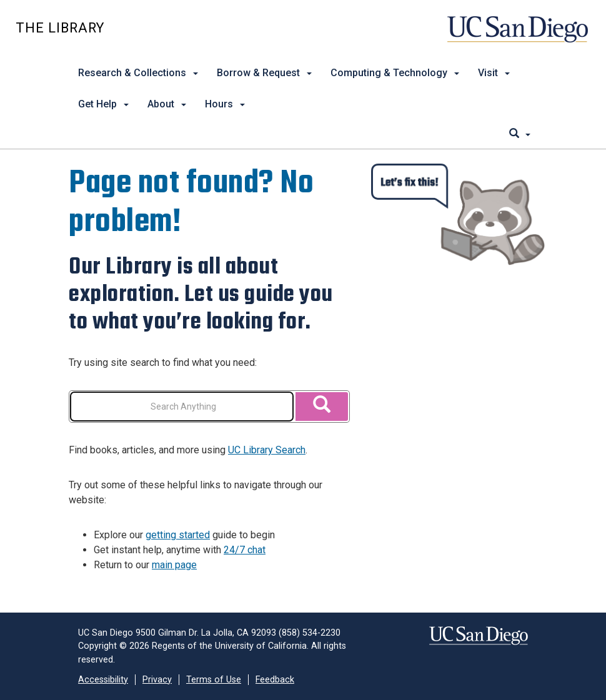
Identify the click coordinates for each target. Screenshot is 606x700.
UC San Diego (519, 35)
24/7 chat (245, 550)
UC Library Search (267, 450)
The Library (60, 28)
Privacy (157, 680)
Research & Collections (138, 73)
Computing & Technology (395, 73)
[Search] (322, 407)
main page (174, 565)
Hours (225, 104)
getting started (178, 535)
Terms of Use (214, 680)
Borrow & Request (264, 73)
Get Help (103, 104)
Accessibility (103, 680)
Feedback (275, 680)
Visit (494, 73)
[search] (520, 134)
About (167, 104)
